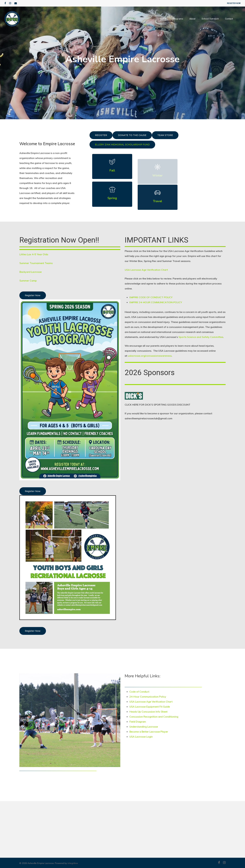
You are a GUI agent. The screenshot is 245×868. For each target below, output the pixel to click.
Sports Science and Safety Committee (201, 337)
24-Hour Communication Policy (148, 697)
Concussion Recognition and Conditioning (154, 717)
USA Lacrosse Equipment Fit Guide (150, 707)
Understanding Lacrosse (144, 727)
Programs (178, 19)
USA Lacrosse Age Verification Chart (146, 270)
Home (163, 19)
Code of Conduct (139, 692)
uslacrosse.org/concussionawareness (150, 356)
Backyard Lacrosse (30, 272)
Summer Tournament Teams (36, 263)
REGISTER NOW (234, 3)
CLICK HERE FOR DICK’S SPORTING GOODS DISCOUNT (157, 405)
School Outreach (210, 19)
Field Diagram (138, 722)
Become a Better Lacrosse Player (149, 732)
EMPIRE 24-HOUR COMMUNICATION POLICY (156, 302)
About (192, 19)
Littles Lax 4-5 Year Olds (34, 254)
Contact (229, 19)
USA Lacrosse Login (141, 737)
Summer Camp (28, 281)
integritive (73, 863)
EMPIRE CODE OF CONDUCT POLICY (151, 297)
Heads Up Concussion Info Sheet (149, 712)
